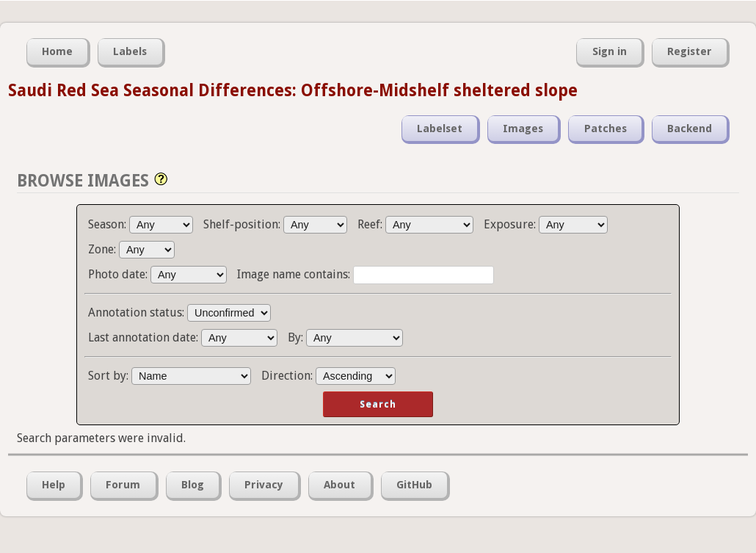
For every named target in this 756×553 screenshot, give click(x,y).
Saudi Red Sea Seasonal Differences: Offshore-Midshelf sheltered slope (293, 90)
